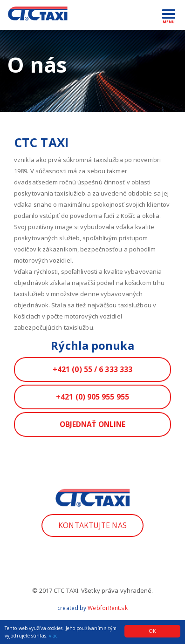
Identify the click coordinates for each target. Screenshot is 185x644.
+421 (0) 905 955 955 (92, 397)
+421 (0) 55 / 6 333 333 (92, 369)
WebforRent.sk (107, 608)
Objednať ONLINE (93, 424)
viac (53, 636)
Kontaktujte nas (92, 525)
